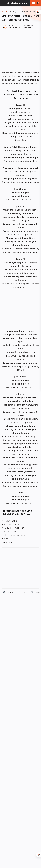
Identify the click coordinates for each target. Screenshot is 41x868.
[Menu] (3, 3)
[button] (8, 592)
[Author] (18, 28)
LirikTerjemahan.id (17, 3)
